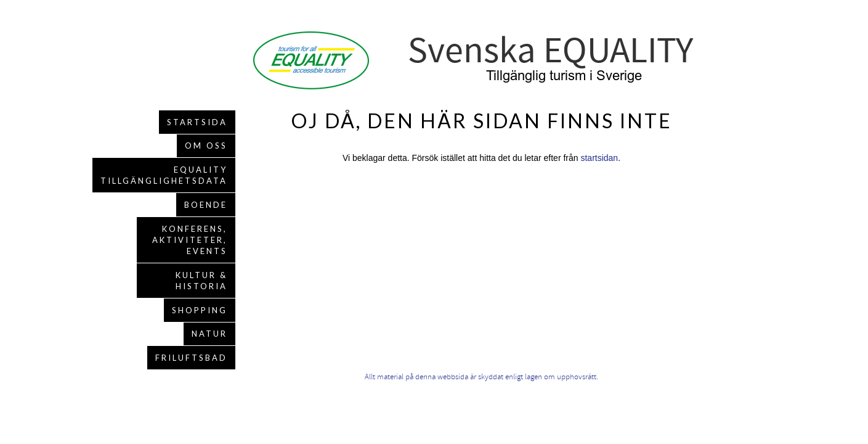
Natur (209, 334)
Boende (206, 205)
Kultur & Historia (201, 281)
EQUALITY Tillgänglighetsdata (164, 175)
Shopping (200, 310)
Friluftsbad (191, 358)
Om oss (206, 146)
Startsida (197, 122)
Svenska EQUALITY (550, 51)
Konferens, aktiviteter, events (190, 240)
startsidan (599, 158)
